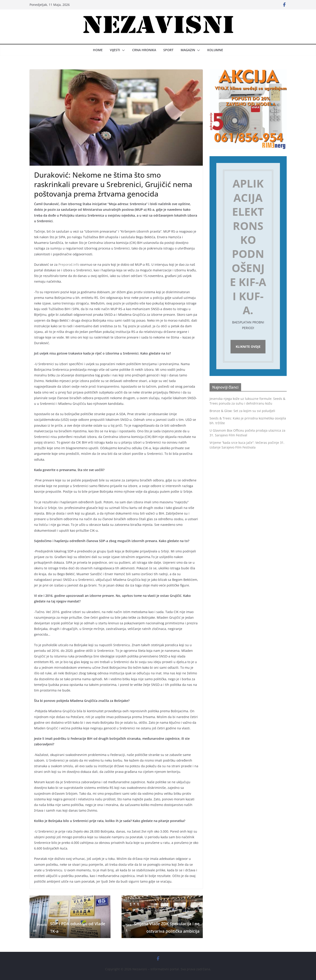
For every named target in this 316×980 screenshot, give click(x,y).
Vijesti (115, 50)
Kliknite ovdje (248, 347)
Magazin (188, 50)
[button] (122, 50)
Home (98, 50)
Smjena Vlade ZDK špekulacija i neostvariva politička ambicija (162, 927)
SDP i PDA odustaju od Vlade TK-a (69, 927)
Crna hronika (144, 50)
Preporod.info (69, 264)
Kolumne (215, 50)
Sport (168, 50)
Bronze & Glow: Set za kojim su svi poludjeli (242, 412)
